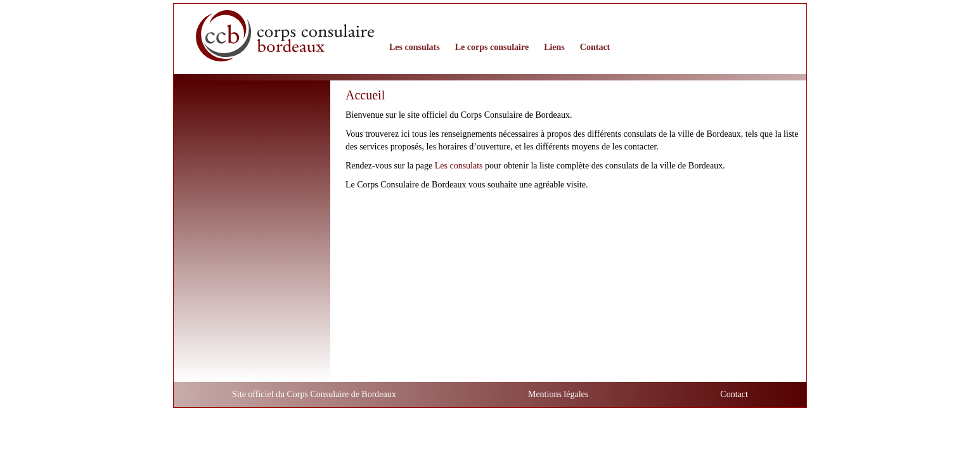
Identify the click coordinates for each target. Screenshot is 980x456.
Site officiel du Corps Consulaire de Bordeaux (314, 394)
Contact (734, 394)
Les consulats (459, 166)
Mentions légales (558, 394)
